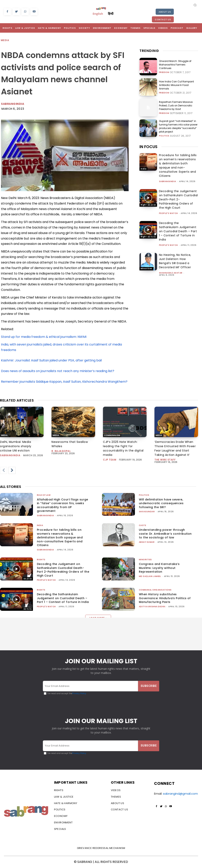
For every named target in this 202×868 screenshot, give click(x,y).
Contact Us (163, 19)
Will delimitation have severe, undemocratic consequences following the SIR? (161, 503)
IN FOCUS (148, 147)
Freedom (164, 72)
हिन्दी (111, 14)
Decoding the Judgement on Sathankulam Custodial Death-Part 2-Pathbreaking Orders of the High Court (178, 199)
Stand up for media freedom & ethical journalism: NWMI (44, 337)
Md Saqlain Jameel (150, 576)
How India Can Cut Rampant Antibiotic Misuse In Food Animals (177, 85)
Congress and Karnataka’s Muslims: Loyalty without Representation (159, 568)
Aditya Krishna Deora (152, 607)
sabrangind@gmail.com (180, 794)
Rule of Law (44, 495)
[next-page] (12, 470)
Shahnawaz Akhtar (171, 273)
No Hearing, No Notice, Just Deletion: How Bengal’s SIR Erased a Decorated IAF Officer (175, 261)
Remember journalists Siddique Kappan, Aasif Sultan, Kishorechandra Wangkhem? (64, 382)
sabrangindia (168, 181)
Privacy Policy (79, 694)
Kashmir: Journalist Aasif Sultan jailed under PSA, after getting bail (52, 360)
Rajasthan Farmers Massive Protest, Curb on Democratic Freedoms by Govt (176, 106)
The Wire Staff (165, 460)
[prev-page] (4, 470)
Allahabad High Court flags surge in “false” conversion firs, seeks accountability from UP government (63, 505)
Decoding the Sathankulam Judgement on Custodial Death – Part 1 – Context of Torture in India (178, 231)
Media (5, 40)
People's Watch (168, 213)
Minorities (146, 269)
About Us (165, 12)
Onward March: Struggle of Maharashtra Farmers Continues (175, 65)
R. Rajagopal (61, 451)
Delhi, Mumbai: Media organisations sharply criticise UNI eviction (16, 446)
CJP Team (110, 460)
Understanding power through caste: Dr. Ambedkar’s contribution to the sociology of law (165, 534)
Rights (144, 205)
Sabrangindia (13, 104)
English (98, 14)
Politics (164, 136)
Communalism (112, 435)
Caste (143, 525)
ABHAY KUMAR (147, 542)
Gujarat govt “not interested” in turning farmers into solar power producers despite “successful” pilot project (178, 126)
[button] (195, 5)
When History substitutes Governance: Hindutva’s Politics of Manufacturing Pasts (165, 598)
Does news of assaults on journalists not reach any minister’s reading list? (58, 371)
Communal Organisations (155, 590)
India (144, 169)
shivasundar (147, 512)
